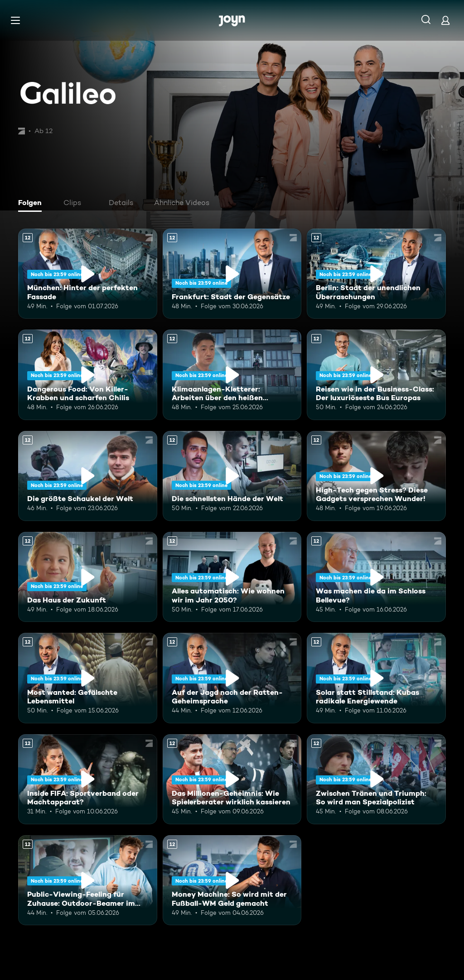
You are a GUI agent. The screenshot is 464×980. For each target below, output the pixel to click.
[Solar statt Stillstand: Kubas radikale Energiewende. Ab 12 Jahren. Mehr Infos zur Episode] (376, 678)
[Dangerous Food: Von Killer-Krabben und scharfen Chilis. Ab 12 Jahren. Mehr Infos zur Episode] (88, 375)
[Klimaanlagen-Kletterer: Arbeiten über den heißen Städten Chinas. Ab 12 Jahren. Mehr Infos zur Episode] (232, 375)
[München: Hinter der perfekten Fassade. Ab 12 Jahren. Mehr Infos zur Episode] (88, 274)
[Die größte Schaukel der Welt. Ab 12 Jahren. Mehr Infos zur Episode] (88, 476)
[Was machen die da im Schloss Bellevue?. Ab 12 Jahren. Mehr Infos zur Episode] (376, 577)
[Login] (445, 20)
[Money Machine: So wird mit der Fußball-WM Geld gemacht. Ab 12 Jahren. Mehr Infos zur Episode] (232, 880)
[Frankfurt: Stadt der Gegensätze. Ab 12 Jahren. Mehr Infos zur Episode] (232, 274)
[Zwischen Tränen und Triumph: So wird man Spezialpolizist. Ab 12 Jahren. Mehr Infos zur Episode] (376, 779)
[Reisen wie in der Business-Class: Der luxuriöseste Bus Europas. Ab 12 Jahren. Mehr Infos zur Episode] (376, 375)
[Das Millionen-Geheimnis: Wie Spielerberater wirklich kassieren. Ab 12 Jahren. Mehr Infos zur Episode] (232, 779)
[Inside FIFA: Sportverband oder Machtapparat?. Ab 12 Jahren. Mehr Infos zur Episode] (88, 779)
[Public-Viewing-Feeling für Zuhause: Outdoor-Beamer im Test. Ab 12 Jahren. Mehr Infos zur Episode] (88, 880)
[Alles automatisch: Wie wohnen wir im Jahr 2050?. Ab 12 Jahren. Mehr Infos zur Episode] (232, 577)
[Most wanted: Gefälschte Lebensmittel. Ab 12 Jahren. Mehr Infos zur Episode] (88, 678)
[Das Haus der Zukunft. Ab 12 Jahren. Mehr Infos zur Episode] (88, 577)
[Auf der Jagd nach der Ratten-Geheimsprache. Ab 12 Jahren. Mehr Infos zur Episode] (232, 678)
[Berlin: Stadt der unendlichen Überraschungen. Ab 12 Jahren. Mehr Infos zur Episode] (376, 274)
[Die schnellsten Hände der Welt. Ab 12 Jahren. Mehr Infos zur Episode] (232, 476)
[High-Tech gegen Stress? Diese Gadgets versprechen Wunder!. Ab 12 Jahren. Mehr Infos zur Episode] (376, 476)
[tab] (32, 204)
